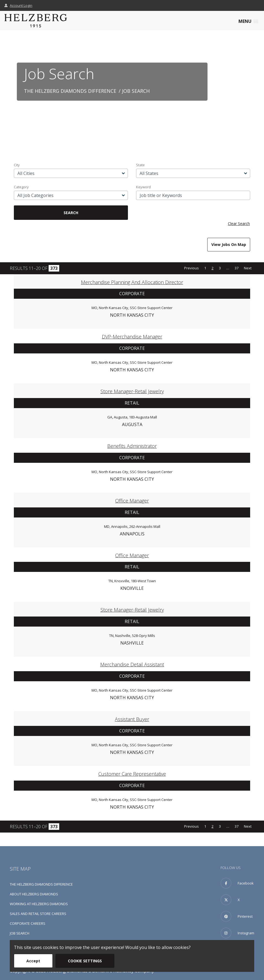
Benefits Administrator (132, 446)
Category (21, 187)
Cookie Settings (85, 961)
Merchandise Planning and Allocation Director (132, 282)
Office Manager (132, 501)
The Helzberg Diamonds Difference (70, 91)
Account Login (18, 5)
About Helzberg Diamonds (34, 894)
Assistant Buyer (132, 719)
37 (237, 268)
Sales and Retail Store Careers (38, 914)
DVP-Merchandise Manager (132, 337)
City (17, 165)
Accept (33, 961)
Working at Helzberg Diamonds (39, 904)
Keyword (143, 187)
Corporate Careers (28, 923)
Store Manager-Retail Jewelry (132, 391)
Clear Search (239, 224)
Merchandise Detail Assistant (132, 664)
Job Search (20, 933)
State (140, 165)
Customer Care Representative (132, 774)
